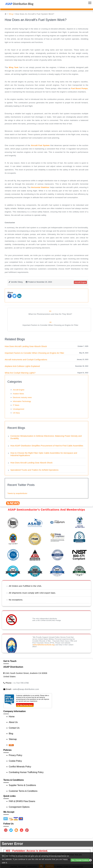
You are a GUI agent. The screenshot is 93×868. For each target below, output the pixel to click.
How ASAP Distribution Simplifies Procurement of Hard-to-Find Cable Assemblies (47, 446)
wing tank (14, 67)
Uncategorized (18, 409)
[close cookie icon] (91, 860)
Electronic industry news (22, 397)
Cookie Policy (15, 761)
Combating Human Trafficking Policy (26, 772)
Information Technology (22, 401)
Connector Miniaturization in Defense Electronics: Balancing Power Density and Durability (46, 437)
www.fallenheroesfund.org (44, 645)
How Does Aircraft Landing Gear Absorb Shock (26, 346)
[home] (6, 14)
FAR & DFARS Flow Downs (22, 801)
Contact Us (14, 728)
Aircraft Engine (19, 390)
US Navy (16, 413)
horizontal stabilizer (40, 187)
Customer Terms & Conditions (23, 791)
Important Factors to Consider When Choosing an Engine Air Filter (34, 353)
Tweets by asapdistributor (17, 493)
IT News (16, 405)
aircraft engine (80, 282)
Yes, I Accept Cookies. (80, 860)
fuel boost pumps (79, 88)
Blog (11, 14)
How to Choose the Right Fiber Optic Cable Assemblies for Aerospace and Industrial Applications (44, 454)
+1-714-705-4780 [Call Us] (21, 683)
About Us (13, 722)
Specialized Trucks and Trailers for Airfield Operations (34, 470)
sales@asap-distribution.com (26, 689)
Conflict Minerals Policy (20, 767)
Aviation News (18, 394)
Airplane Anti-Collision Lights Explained (22, 366)
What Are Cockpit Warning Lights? (20, 373)
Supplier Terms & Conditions (22, 785)
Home (12, 717)
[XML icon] (11, 745)
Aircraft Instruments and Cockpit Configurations (26, 360)
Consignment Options (19, 807)
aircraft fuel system (40, 145)
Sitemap (13, 739)
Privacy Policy (16, 755)
